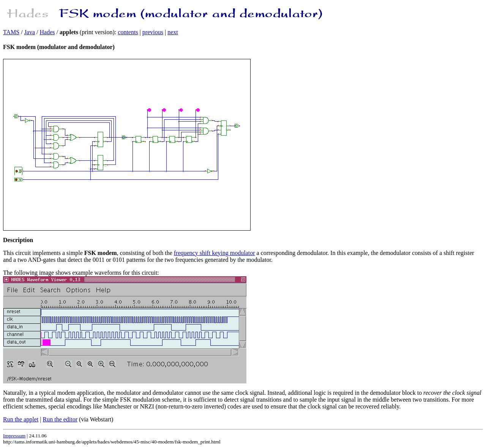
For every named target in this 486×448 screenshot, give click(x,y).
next (173, 32)
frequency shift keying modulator (215, 253)
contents (128, 32)
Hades (47, 32)
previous (153, 32)
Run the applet (21, 419)
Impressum (14, 436)
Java (30, 32)
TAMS (11, 32)
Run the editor (60, 419)
